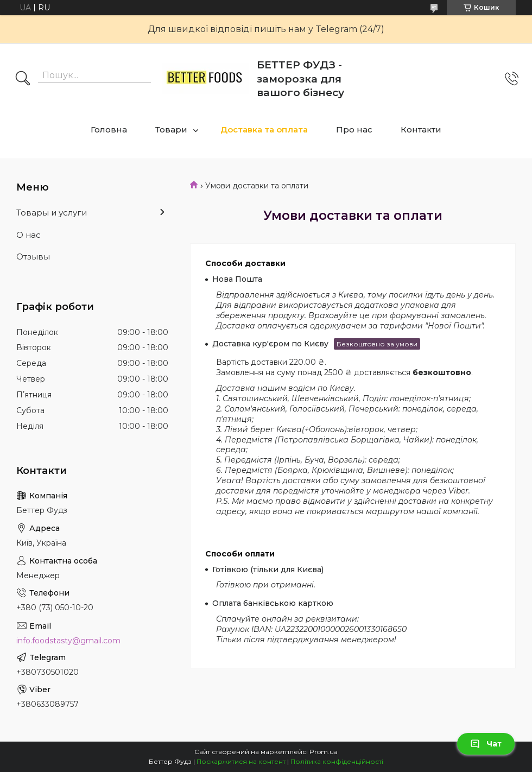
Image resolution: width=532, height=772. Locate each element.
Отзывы (33, 257)
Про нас (354, 129)
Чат (486, 744)
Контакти (421, 129)
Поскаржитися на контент (241, 761)
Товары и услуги (52, 213)
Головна (109, 129)
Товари (171, 129)
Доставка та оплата (264, 129)
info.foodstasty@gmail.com (68, 641)
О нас (28, 235)
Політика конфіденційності (337, 761)
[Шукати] (23, 79)
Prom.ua (324, 752)
